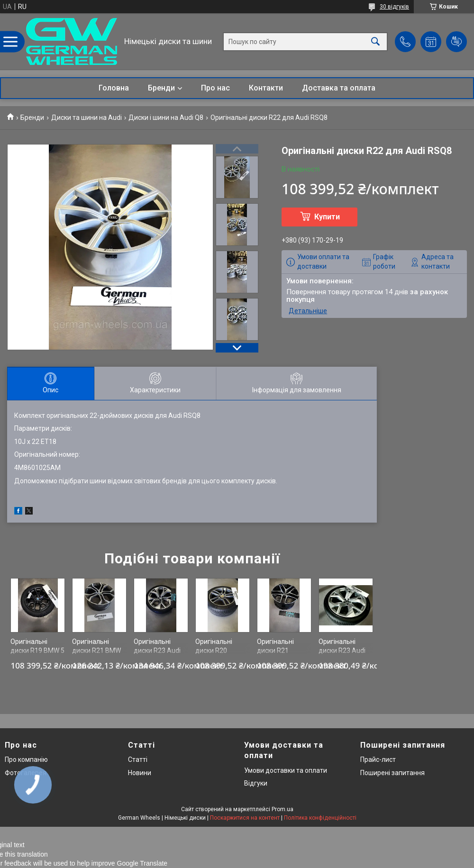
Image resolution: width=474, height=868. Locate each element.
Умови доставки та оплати (286, 770)
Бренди (161, 88)
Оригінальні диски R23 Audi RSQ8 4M (342, 651)
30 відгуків (394, 7)
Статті (138, 759)
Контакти (266, 88)
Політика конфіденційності (320, 818)
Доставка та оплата (339, 88)
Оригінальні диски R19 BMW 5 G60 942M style (37, 651)
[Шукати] (375, 41)
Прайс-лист (378, 759)
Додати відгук (456, 42)
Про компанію (26, 759)
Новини (140, 773)
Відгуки (256, 783)
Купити (327, 217)
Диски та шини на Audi (87, 118)
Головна (114, 88)
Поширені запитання (392, 773)
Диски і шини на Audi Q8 (166, 118)
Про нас (215, 88)
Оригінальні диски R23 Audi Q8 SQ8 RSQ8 (157, 651)
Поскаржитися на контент (245, 818)
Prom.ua (283, 809)
